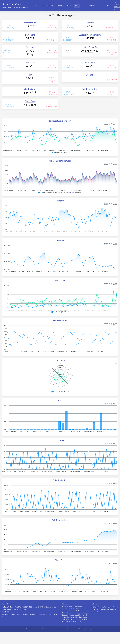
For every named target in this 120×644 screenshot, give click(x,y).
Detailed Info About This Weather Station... (105, 607)
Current (36, 6)
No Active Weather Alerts (117, 6)
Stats (100, 6)
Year (84, 6)
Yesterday (60, 6)
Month (77, 6)
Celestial (108, 6)
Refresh (25, 7)
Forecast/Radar (48, 6)
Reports (92, 6)
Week (69, 6)
